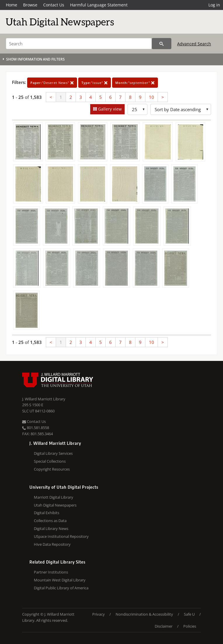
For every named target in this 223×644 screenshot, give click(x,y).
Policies (190, 626)
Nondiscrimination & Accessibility (144, 614)
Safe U (189, 614)
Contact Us (54, 5)
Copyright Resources (52, 469)
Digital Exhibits (47, 513)
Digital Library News (51, 528)
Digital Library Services (53, 453)
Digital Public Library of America (61, 588)
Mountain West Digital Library (60, 580)
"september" (135, 83)
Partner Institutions (51, 572)
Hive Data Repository (52, 544)
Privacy (99, 614)
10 (151, 97)
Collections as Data (50, 521)
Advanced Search (194, 44)
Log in (214, 5)
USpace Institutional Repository (61, 536)
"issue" (95, 83)
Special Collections (50, 461)
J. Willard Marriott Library (44, 399)
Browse (30, 5)
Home (12, 5)
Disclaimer (164, 626)
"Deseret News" (52, 83)
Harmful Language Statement (99, 5)
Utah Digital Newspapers (55, 505)
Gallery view (109, 109)
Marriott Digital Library (54, 497)
